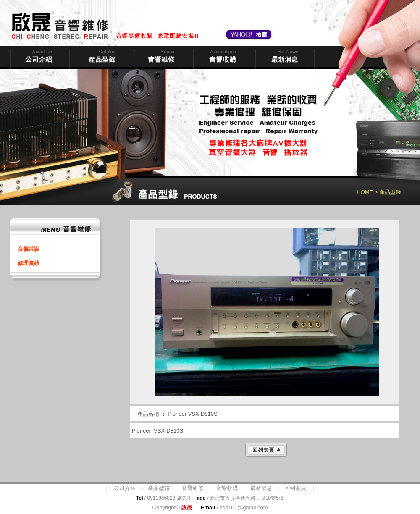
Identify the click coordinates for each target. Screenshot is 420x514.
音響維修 (163, 57)
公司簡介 (39, 57)
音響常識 (29, 249)
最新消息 (284, 57)
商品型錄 (101, 57)
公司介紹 (125, 488)
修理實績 (29, 263)
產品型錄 (159, 488)
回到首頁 (295, 488)
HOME (365, 192)
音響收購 (223, 57)
